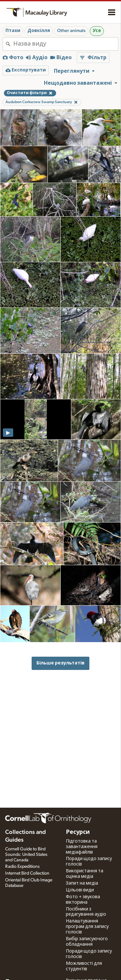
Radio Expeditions (22, 867)
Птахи (13, 31)
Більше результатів (60, 663)
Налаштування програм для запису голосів (87, 927)
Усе (97, 31)
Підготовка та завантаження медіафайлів (82, 847)
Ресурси (78, 832)
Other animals (71, 31)
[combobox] (66, 44)
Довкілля (39, 31)
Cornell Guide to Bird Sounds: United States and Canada (26, 855)
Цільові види (80, 890)
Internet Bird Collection (27, 873)
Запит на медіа (82, 883)
